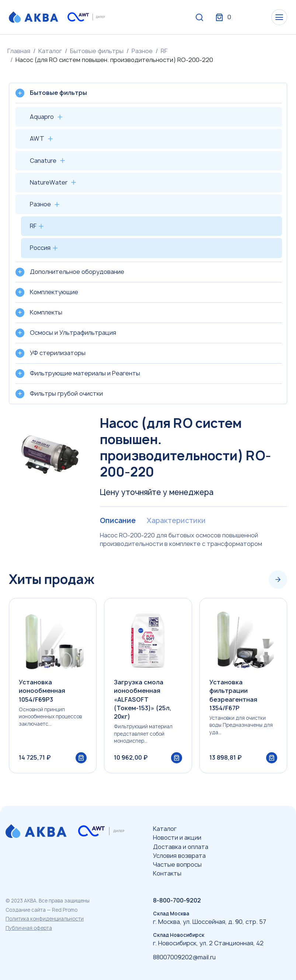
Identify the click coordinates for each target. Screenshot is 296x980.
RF (164, 51)
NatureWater (49, 182)
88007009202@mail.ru (184, 957)
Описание (118, 521)
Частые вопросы (177, 864)
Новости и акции (177, 838)
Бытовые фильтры (97, 51)
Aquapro (42, 117)
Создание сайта (26, 910)
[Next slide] (278, 580)
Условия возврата (179, 856)
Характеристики (178, 521)
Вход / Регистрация (232, 18)
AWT (37, 138)
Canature (43, 161)
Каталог (50, 51)
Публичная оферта (29, 928)
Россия (40, 248)
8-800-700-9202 (177, 900)
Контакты (167, 873)
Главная (19, 51)
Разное (142, 51)
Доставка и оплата (181, 847)
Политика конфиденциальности (45, 919)
